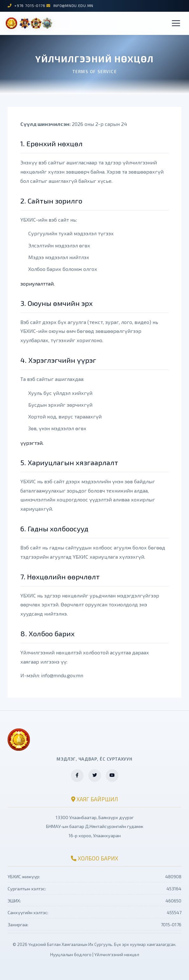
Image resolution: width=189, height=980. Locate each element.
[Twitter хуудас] (95, 776)
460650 (173, 901)
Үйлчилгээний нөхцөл (117, 954)
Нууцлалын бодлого (71, 954)
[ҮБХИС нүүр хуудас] (29, 23)
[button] (176, 23)
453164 (174, 889)
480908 (173, 876)
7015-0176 (171, 925)
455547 (174, 912)
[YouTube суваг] (112, 776)
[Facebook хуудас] (77, 776)
